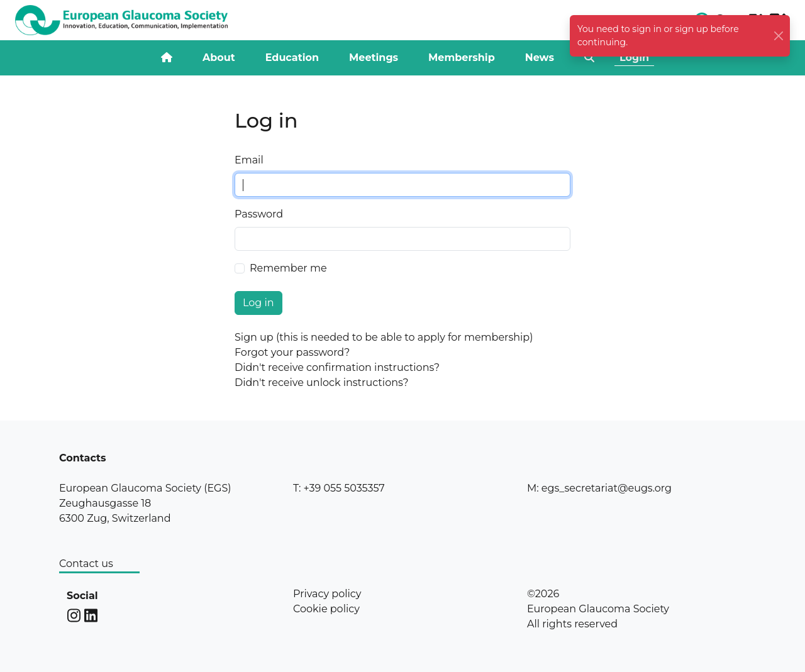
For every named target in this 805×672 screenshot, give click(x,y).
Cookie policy (326, 609)
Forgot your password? (292, 352)
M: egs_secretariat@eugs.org (599, 488)
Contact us (86, 564)
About (219, 58)
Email (249, 160)
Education (292, 58)
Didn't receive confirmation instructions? (337, 367)
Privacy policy (327, 594)
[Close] (779, 36)
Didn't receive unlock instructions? (322, 383)
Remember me (288, 268)
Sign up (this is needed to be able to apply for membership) (384, 337)
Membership (462, 58)
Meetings (374, 58)
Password (259, 214)
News (540, 58)
